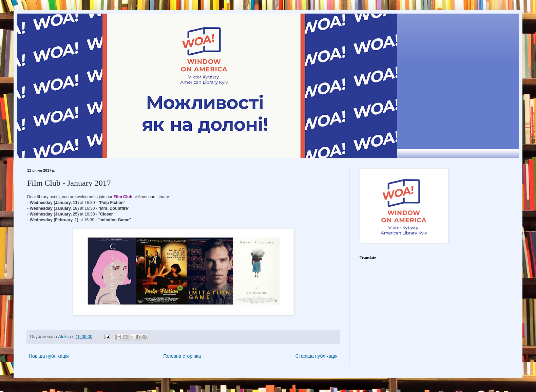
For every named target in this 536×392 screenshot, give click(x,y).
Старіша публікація (317, 356)
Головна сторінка (182, 356)
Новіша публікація (49, 356)
